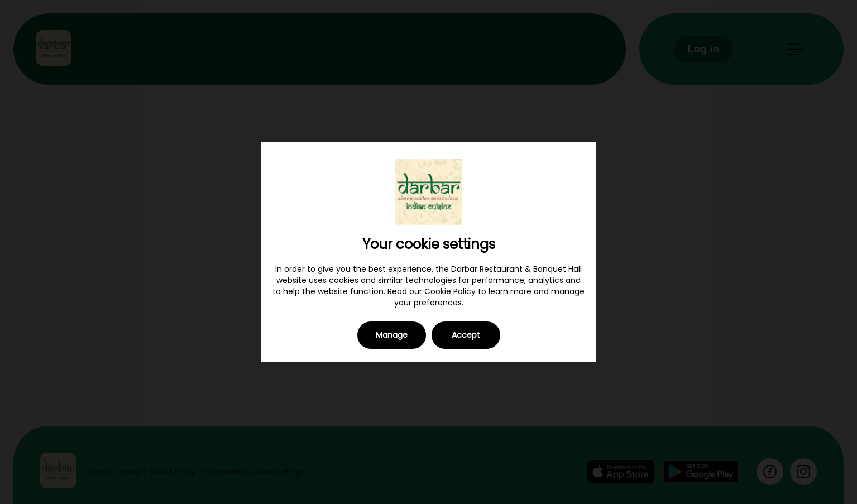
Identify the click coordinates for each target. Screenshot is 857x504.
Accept (466, 335)
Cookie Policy (450, 291)
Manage (392, 335)
